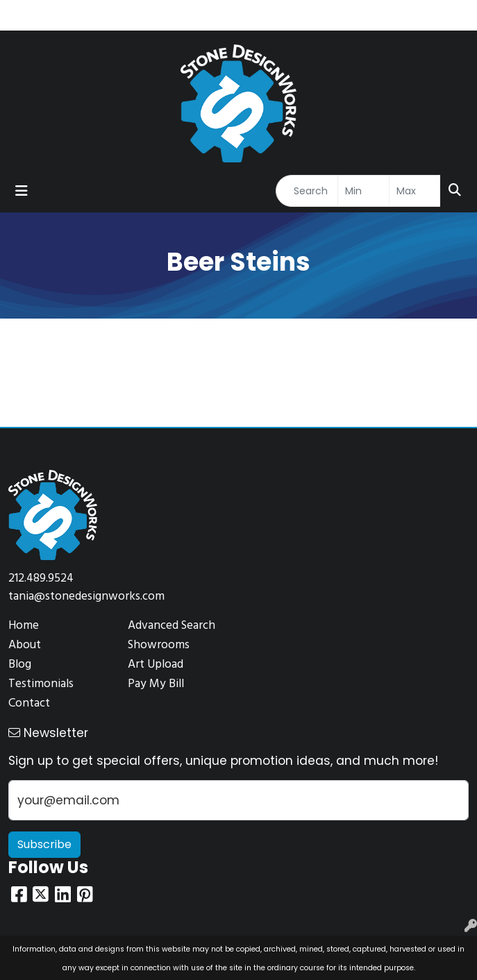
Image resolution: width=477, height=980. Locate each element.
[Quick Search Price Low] (363, 191)
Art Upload (156, 665)
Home (24, 626)
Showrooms (159, 645)
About (25, 645)
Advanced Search (171, 626)
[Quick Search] (307, 191)
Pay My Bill (156, 684)
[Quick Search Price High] (415, 191)
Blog (20, 665)
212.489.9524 (41, 578)
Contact (29, 703)
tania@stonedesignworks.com (86, 597)
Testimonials (41, 684)
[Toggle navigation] (22, 191)
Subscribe (44, 844)
